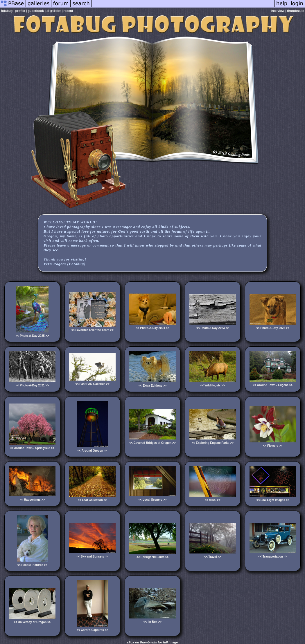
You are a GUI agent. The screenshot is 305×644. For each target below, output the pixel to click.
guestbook (36, 11)
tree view (278, 11)
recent (68, 11)
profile (20, 11)
